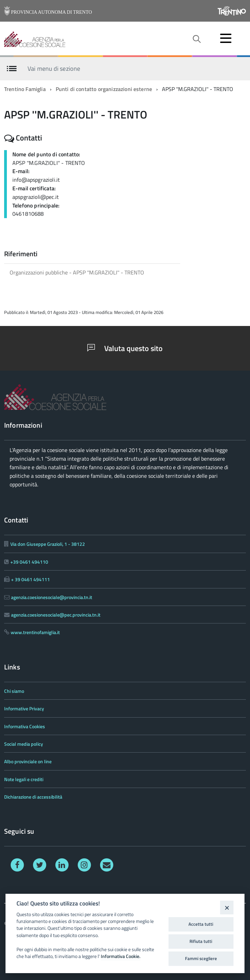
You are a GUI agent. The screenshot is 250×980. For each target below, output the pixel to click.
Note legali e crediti (24, 779)
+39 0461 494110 (29, 562)
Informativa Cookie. (121, 956)
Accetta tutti (201, 924)
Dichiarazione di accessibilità (33, 797)
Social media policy (24, 744)
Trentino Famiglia (25, 89)
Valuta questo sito (125, 348)
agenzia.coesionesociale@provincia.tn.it (52, 597)
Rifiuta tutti (201, 941)
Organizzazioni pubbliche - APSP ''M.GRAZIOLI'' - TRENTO (77, 272)
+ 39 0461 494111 (30, 579)
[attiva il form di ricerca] (196, 39)
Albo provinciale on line (28, 761)
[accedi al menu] (226, 38)
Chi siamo (14, 691)
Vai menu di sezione (54, 68)
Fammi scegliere (201, 958)
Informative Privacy (24, 708)
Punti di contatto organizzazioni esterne (104, 89)
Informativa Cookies (25, 726)
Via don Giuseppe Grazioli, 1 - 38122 (48, 544)
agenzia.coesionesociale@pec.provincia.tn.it (56, 615)
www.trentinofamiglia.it (35, 632)
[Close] (227, 907)
